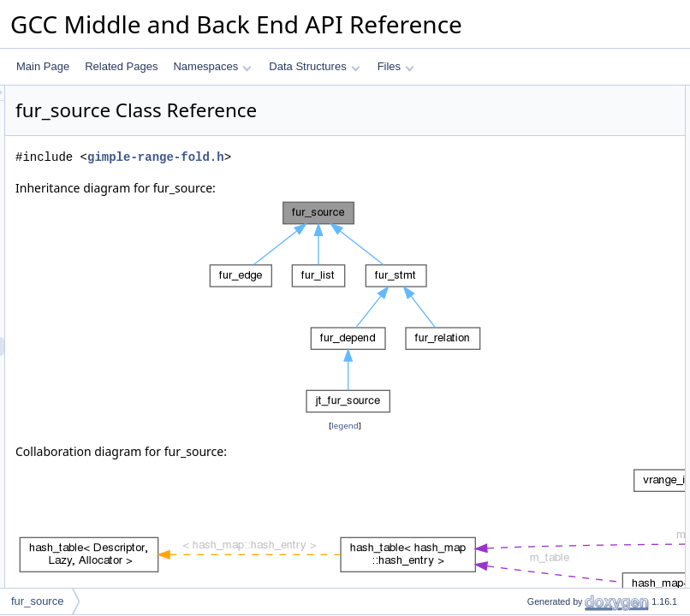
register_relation (550, 246)
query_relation (545, 227)
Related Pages (121, 66)
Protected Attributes (544, 302)
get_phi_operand (551, 208)
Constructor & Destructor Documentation (592, 358)
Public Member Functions (557, 95)
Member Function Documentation (575, 396)
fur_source (537, 114)
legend (348, 450)
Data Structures (314, 66)
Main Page (43, 66)
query (526, 133)
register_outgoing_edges (569, 283)
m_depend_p (543, 340)
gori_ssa (532, 151)
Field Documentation (546, 584)
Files (396, 66)
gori (521, 170)
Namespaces (212, 66)
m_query (533, 321)
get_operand (541, 189)
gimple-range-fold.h (370, 181)
